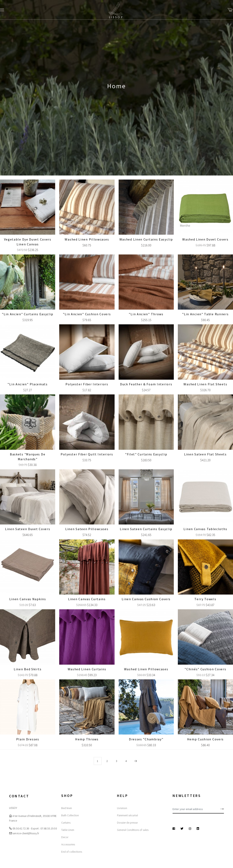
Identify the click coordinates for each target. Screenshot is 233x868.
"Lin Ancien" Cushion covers (87, 314)
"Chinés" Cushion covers (205, 669)
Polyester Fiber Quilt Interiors (87, 454)
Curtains (66, 823)
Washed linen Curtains (87, 669)
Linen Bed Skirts (28, 669)
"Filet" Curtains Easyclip (146, 454)
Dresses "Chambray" (146, 739)
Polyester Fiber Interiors (87, 384)
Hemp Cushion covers (205, 739)
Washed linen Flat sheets (205, 384)
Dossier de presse (127, 823)
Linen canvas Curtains (87, 599)
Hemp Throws (87, 739)
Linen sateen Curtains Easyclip (146, 529)
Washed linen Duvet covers (205, 239)
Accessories (68, 844)
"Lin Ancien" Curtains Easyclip (28, 314)
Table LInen (68, 830)
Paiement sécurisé (127, 815)
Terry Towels (205, 599)
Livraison (122, 808)
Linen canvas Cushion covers (146, 599)
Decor (65, 837)
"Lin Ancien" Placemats (27, 384)
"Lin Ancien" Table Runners (205, 314)
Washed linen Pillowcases (87, 239)
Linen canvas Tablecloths (205, 529)
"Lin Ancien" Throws (146, 314)
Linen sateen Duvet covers (28, 529)
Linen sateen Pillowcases (87, 529)
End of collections (72, 852)
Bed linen (67, 808)
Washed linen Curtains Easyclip (146, 239)
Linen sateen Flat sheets (205, 454)
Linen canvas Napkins (28, 599)
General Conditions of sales (133, 830)
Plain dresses (28, 739)
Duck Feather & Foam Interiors (146, 384)
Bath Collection (70, 815)
